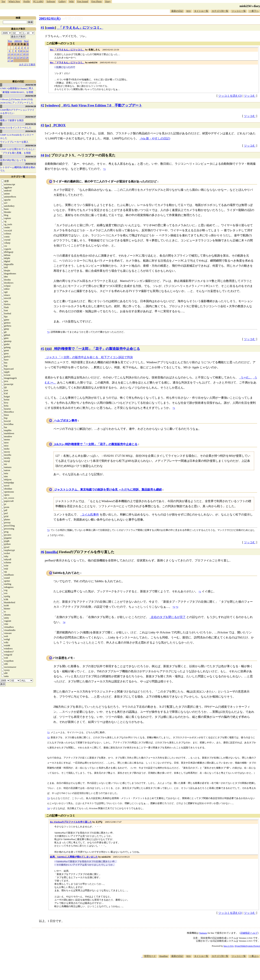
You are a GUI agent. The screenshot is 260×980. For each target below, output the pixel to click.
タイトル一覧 (201, 11)
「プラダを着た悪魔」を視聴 (15, 153)
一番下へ (254, 11)
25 (24, 57)
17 (21, 54)
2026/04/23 (31, 156)
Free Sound (83, 1)
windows (53, 105)
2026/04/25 (31, 131)
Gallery (62, 1)
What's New (14, 1)
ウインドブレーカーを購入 (14, 142)
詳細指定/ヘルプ (249, 933)
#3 (43, 125)
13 (9, 54)
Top (3, 1)
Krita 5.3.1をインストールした (16, 128)
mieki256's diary (250, 6)
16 (18, 54)
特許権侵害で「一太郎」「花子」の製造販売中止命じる (97, 349)
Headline (163, 956)
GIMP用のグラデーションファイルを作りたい (17, 111)
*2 (48, 737)
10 (21, 51)
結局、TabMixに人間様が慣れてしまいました (74, 857)
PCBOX (59, 125)
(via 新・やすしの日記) (155, 138)
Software (51, 1)
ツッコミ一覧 (239, 11)
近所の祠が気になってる (13, 160)
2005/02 (18, 41)
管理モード (150, 956)
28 (12, 60)
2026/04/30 (31, 85)
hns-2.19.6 (228, 946)
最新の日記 (177, 11)
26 (27, 57)
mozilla (52, 552)
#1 (43, 28)
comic (51, 28)
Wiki (71, 1)
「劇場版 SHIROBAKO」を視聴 (17, 92)
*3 (48, 798)
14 (12, 54)
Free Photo (97, 1)
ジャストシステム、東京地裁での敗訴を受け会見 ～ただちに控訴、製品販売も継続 (108, 490)
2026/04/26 (31, 124)
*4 (48, 808)
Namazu (203, 933)
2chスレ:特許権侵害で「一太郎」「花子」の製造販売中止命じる (96, 444)
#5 (43, 349)
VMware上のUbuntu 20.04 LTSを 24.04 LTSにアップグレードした (17, 101)
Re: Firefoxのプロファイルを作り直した (71, 822)
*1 (48, 332)
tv (48, 155)
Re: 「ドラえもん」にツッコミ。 (67, 50)
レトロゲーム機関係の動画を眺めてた (18, 169)
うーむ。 (246, 377)
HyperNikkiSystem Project (247, 946)
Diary (108, 1)
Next (26, 41)
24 (21, 57)
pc (48, 125)
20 (9, 57)
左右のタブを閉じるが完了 (168, 617)
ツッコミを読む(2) (230, 96)
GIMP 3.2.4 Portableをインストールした (17, 136)
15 (15, 54)
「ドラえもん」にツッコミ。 (81, 28)
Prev (10, 41)
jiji (48, 349)
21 (12, 57)
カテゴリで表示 (27, 64)
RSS (189, 11)
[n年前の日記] (72, 19)
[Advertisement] (194, 969)
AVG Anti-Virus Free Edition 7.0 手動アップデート (102, 105)
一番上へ (254, 956)
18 (24, 54)
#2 (43, 105)
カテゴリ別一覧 (220, 11)
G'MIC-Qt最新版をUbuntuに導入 (17, 88)
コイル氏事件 (90, 514)
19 (27, 54)
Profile (27, 1)
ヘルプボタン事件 (66, 420)
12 (27, 51)
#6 (43, 552)
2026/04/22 (31, 164)
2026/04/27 (31, 117)
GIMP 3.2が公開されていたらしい (18, 149)
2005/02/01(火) (50, 19)
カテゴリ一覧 (18, 177)
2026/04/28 (31, 106)
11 (24, 51)
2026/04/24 (31, 145)
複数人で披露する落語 (12, 120)
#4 (43, 155)
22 (15, 57)
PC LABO (38, 1)
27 (9, 60)
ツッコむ (250, 96)
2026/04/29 (31, 96)
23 (18, 57)
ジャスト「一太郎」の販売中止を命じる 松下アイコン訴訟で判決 (90, 357)
